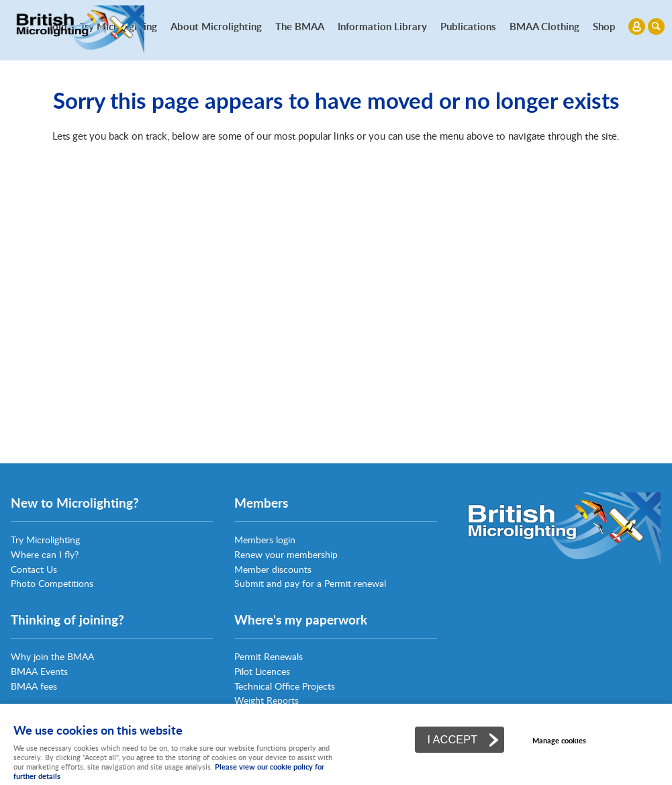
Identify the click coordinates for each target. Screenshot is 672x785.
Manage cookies (559, 740)
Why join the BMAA (52, 656)
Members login (265, 540)
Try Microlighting (45, 540)
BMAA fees (34, 686)
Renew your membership (286, 554)
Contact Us (34, 569)
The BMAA (300, 26)
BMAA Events (39, 671)
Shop (604, 26)
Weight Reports (267, 700)
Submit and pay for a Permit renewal (310, 583)
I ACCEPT (452, 739)
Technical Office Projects (285, 686)
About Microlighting (216, 26)
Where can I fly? (45, 554)
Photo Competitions (52, 583)
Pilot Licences (262, 671)
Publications (468, 26)
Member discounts (273, 569)
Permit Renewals (269, 656)
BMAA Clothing (544, 26)
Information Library (382, 26)
